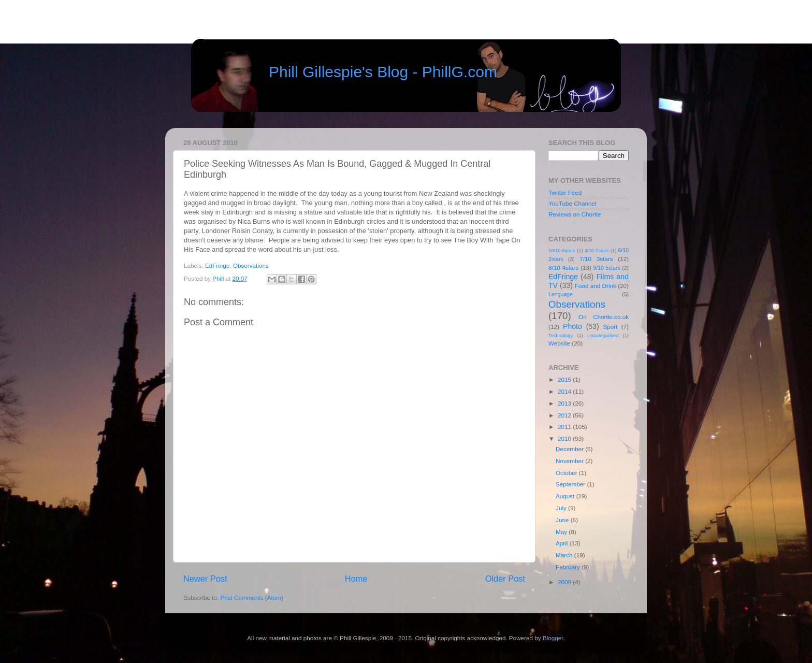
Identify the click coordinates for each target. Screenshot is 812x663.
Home (356, 579)
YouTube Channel (572, 203)
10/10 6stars (562, 251)
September (571, 484)
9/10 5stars (606, 268)
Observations (251, 265)
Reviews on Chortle (575, 214)
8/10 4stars (563, 268)
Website (559, 343)
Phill (219, 278)
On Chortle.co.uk (604, 317)
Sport (611, 327)
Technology (561, 336)
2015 (565, 379)
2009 (565, 582)
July (562, 508)
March (565, 555)
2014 (565, 391)
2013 (565, 403)
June (563, 520)
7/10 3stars (596, 259)
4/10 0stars (597, 251)
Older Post (505, 579)
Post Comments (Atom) (251, 597)
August (566, 496)
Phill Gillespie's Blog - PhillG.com (383, 72)
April (563, 543)
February (569, 567)
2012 (565, 415)
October (567, 473)
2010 (565, 438)
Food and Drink (596, 286)
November (570, 461)
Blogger (553, 638)
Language (561, 294)
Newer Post (205, 579)
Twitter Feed (565, 192)
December (570, 449)
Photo (572, 326)
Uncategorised (603, 336)
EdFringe (217, 265)
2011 (565, 427)
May (562, 532)
